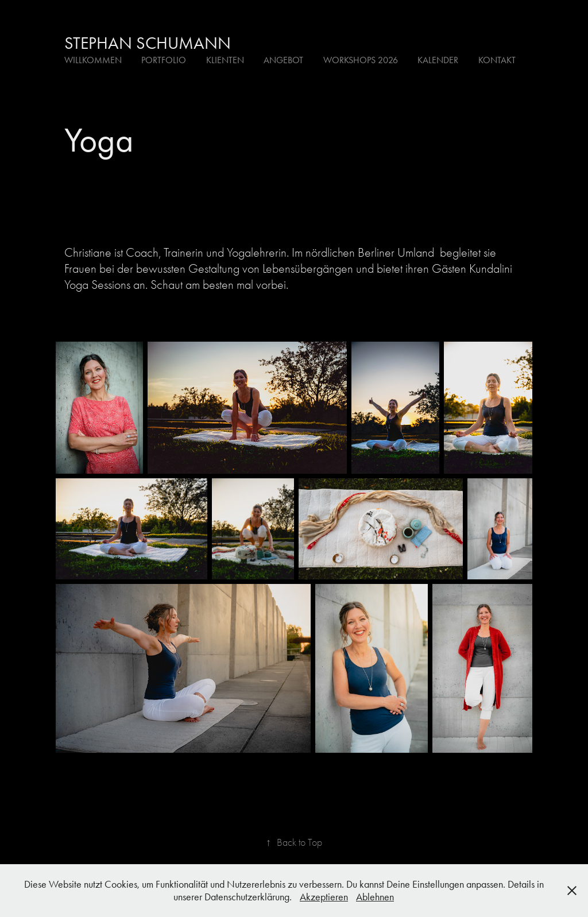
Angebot (283, 60)
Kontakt (497, 60)
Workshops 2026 (361, 60)
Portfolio (164, 60)
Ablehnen (375, 897)
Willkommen (93, 60)
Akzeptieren (324, 897)
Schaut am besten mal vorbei (218, 285)
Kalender (438, 60)
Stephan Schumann (148, 43)
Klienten (225, 60)
